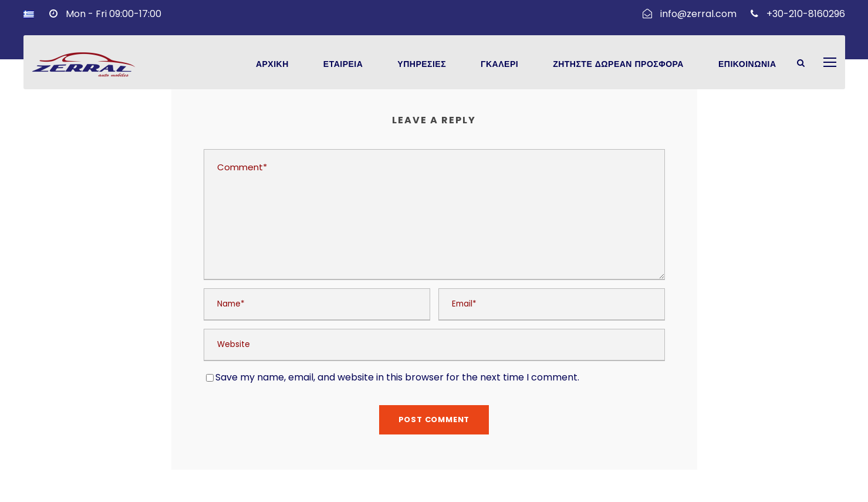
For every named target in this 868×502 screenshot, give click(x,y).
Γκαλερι (499, 64)
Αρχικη (272, 64)
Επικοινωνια (747, 64)
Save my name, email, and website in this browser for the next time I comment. (397, 377)
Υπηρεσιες (422, 64)
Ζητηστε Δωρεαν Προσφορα (618, 64)
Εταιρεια (343, 64)
